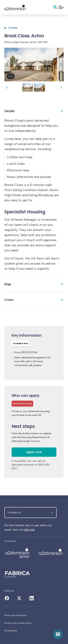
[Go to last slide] (7, 64)
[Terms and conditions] (34, 615)
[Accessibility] (34, 631)
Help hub (29, 530)
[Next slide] (61, 64)
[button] (28, 88)
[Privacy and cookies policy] (34, 623)
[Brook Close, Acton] (17, 552)
